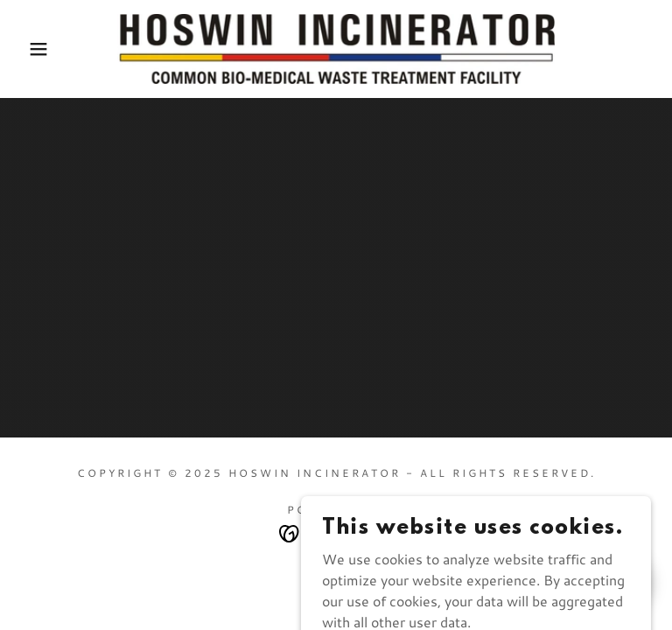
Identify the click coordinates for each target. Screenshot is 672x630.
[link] (336, 49)
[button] (34, 49)
